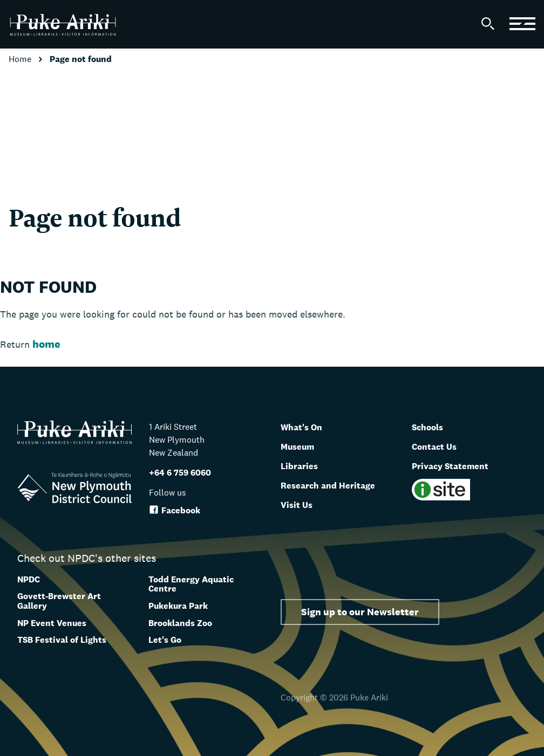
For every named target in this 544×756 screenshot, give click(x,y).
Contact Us (439, 446)
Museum (302, 446)
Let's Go (165, 640)
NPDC (29, 579)
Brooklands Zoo (180, 623)
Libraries (303, 465)
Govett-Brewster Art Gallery (59, 601)
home (46, 344)
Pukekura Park (178, 606)
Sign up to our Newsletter (360, 612)
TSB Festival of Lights (62, 640)
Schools (431, 427)
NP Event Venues (52, 623)
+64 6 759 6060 (180, 473)
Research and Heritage (337, 485)
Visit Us (300, 504)
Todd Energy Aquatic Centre (191, 584)
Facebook (175, 510)
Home (21, 59)
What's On (306, 427)
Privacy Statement (458, 465)
